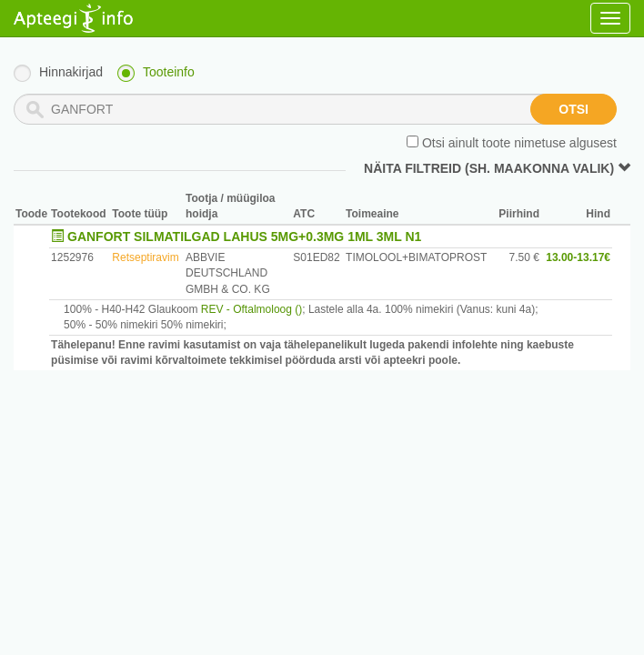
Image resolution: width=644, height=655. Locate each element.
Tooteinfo (169, 72)
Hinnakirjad (71, 72)
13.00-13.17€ (578, 257)
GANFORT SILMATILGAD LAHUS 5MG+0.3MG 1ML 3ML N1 (244, 237)
